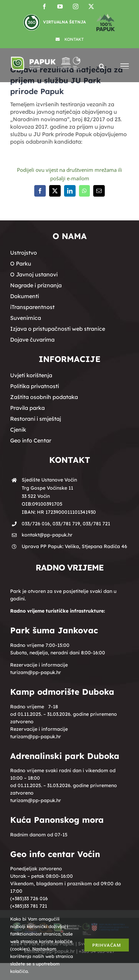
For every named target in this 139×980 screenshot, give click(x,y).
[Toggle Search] (102, 66)
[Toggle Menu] (125, 66)
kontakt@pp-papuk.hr (47, 535)
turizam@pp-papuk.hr (36, 672)
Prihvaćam (107, 945)
